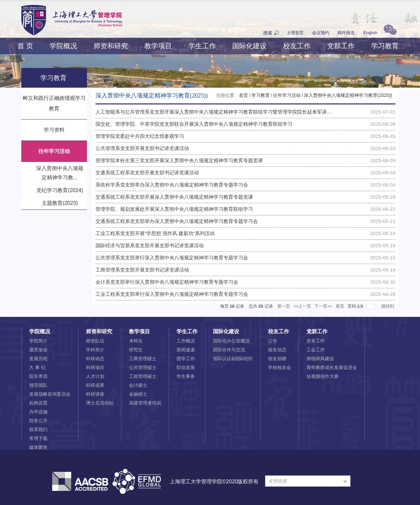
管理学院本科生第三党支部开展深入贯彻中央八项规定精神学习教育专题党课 (179, 160)
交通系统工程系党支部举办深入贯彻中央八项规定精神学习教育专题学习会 (177, 221)
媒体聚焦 (38, 447)
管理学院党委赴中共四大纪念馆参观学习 (140, 136)
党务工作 (316, 341)
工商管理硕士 (143, 359)
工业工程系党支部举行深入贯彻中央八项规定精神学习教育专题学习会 (172, 294)
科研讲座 (95, 394)
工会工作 (316, 350)
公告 (273, 341)
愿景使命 (38, 350)
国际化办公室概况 (231, 341)
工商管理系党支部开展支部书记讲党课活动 (142, 270)
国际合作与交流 (229, 350)
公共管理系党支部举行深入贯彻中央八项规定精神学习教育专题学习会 (172, 258)
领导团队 (38, 385)
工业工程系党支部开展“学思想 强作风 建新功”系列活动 (155, 233)
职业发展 (186, 367)
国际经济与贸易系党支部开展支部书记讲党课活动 (150, 245)
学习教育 (385, 46)
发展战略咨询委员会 (50, 394)
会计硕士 (138, 385)
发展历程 (38, 359)
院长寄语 (38, 376)
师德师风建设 (320, 359)
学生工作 (202, 46)
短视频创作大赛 (323, 376)
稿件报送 (346, 33)
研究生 (136, 350)
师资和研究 (111, 46)
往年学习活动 (287, 95)
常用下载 (38, 438)
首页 (243, 95)
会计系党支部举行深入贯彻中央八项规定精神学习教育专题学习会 (167, 282)
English (370, 33)
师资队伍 (95, 341)
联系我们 (38, 429)
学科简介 (95, 350)
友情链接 (278, 481)
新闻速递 (186, 350)
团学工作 (186, 359)
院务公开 (38, 421)
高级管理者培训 (145, 403)
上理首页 (295, 33)
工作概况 (186, 341)
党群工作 (341, 46)
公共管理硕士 (143, 367)
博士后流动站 (100, 403)
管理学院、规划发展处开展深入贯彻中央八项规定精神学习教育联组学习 (174, 209)
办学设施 (38, 412)
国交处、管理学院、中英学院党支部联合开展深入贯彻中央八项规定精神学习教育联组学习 (194, 124)
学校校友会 (280, 367)
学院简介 (38, 341)
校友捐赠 (277, 359)
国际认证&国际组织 (233, 359)
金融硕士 (138, 394)
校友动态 (277, 350)
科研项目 (95, 367)
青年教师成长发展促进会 (332, 367)
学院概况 (63, 46)
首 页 (25, 46)
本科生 (136, 341)
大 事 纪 (37, 367)
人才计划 (95, 376)
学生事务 (186, 376)
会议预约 (321, 33)
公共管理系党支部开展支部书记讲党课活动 (142, 148)
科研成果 (95, 385)
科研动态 (95, 359)
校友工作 (297, 46)
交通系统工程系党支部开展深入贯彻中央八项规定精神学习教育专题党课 (174, 197)
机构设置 (38, 403)
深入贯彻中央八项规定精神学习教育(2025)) (348, 95)
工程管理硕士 (143, 376)
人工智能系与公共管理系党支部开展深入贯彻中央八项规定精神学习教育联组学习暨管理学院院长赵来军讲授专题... (221, 112)
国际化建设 (250, 46)
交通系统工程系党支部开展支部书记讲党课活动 (147, 173)
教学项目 (158, 46)
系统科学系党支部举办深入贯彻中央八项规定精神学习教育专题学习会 (172, 185)
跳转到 (388, 306)
